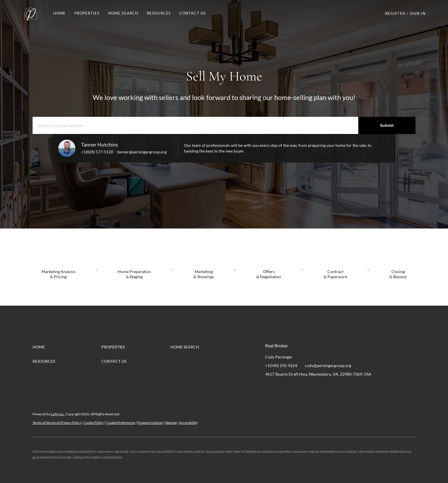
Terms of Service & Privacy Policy (57, 423)
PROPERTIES (87, 13)
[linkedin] (281, 387)
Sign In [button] (418, 13)
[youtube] (304, 387)
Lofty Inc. (58, 414)
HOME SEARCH (123, 13)
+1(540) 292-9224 (281, 365)
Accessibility (188, 423)
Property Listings (150, 423)
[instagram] (292, 387)
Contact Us (193, 13)
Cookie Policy (94, 423)
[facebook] (269, 387)
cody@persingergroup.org (328, 365)
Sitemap (171, 423)
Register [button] (395, 13)
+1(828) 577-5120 (97, 152)
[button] (30, 13)
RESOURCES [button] (159, 13)
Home (59, 13)
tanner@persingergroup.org (142, 152)
